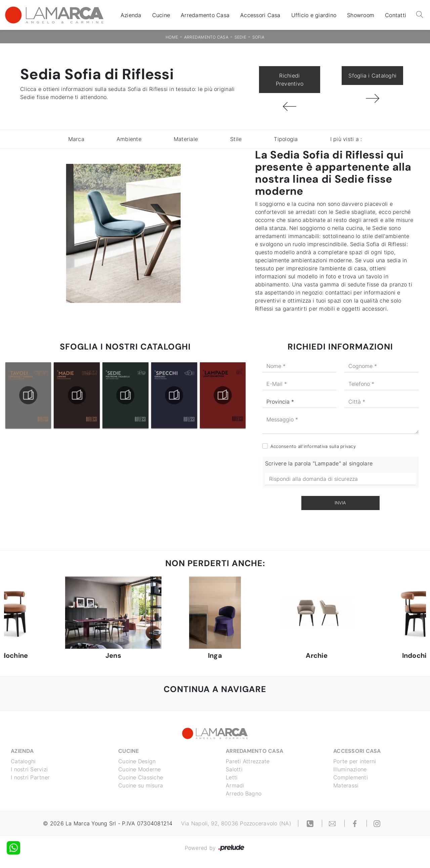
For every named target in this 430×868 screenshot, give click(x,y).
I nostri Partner (30, 777)
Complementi (351, 777)
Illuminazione (350, 769)
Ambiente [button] (129, 139)
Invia (340, 503)
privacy (348, 446)
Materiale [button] (186, 139)
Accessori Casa (260, 15)
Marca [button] (76, 139)
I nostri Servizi (29, 769)
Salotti (234, 769)
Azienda (131, 15)
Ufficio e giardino (314, 15)
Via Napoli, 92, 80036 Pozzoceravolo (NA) (236, 823)
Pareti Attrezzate (248, 761)
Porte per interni (355, 761)
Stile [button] (236, 139)
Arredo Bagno (244, 793)
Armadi (235, 785)
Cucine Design (137, 761)
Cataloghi (23, 761)
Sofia (258, 37)
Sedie (240, 37)
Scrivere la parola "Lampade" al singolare (319, 463)
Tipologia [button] (286, 139)
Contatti (396, 15)
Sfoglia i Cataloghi (372, 76)
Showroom (361, 15)
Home (172, 37)
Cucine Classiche (141, 777)
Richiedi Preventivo (290, 80)
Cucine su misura (141, 785)
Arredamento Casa (205, 15)
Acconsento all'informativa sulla (313, 446)
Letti (232, 777)
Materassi (346, 785)
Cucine (161, 15)
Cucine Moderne (140, 769)
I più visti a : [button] (346, 139)
